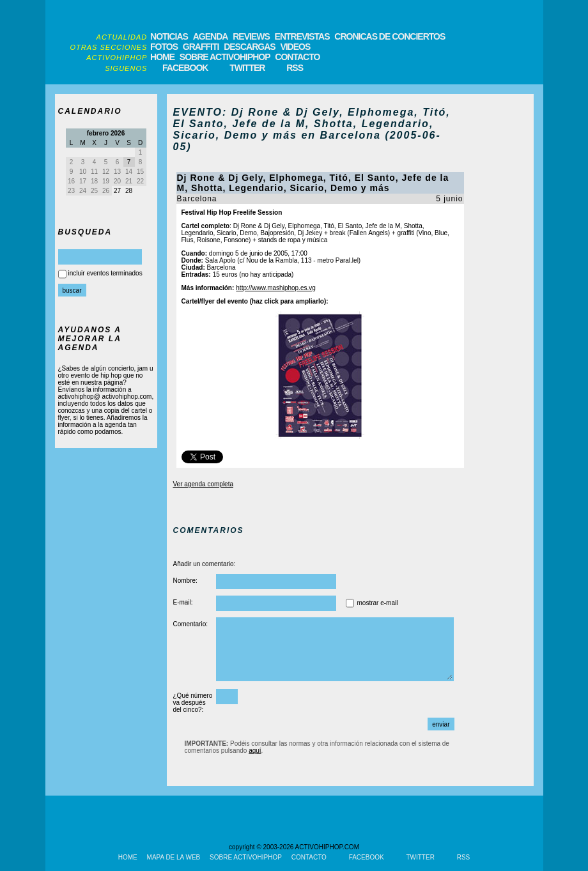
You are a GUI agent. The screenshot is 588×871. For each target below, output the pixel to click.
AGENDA (211, 36)
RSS (295, 68)
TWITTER (247, 68)
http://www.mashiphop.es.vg (276, 288)
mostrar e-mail (378, 603)
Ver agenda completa (204, 484)
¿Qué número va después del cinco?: (193, 703)
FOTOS (164, 47)
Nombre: (185, 581)
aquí (255, 751)
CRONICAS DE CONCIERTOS (390, 36)
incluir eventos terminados (105, 273)
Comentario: (190, 624)
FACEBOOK (185, 68)
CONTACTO (297, 57)
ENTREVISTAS (302, 36)
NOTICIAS (169, 36)
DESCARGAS (249, 47)
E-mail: (183, 602)
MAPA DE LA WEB (174, 857)
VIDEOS (295, 47)
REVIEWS (251, 36)
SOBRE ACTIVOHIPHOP (225, 57)
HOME (162, 57)
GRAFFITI (201, 47)
